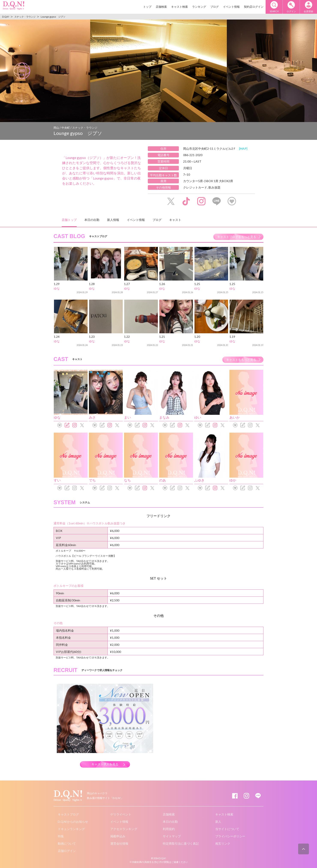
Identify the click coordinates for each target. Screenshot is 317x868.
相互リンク (223, 843)
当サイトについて (227, 829)
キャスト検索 (179, 7)
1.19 (232, 337)
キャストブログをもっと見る (237, 237)
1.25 (197, 284)
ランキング (199, 7)
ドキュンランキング (71, 829)
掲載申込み (118, 836)
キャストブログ (68, 814)
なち (127, 480)
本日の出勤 (92, 220)
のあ (163, 480)
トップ (147, 7)
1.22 (127, 337)
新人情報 (113, 220)
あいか (235, 417)
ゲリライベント (121, 814)
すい (57, 480)
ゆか (233, 480)
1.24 (57, 337)
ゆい (198, 417)
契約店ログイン (254, 7)
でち (92, 480)
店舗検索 (161, 7)
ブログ (215, 7)
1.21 (162, 337)
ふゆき (199, 480)
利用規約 (169, 829)
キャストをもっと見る (241, 360)
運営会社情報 (119, 843)
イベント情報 (231, 7)
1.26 (162, 284)
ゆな (57, 288)
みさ (92, 417)
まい (127, 417)
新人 (218, 822)
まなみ (164, 417)
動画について (67, 843)
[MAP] (243, 149)
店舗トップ (69, 220)
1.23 (92, 337)
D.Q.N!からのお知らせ (73, 822)
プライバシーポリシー (230, 836)
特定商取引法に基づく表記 (181, 843)
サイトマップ (172, 836)
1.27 (127, 284)
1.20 (197, 337)
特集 (61, 836)
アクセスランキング (124, 829)
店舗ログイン (67, 851)
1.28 (92, 284)
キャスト (175, 220)
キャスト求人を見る (105, 764)
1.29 (57, 284)
